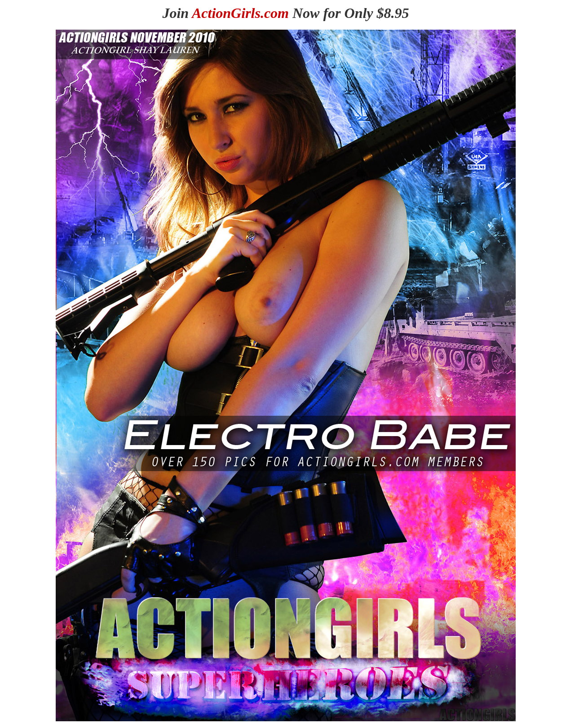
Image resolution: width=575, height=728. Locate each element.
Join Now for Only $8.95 (285, 13)
